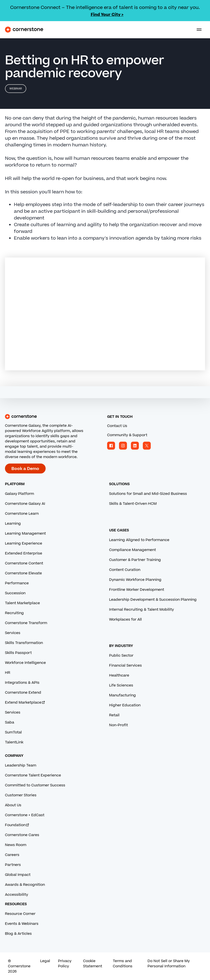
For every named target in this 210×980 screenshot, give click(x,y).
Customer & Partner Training (135, 560)
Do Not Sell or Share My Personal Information (169, 964)
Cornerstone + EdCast (25, 815)
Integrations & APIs (22, 683)
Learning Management (25, 533)
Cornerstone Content (24, 563)
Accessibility (16, 895)
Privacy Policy (65, 964)
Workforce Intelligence (25, 663)
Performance (17, 583)
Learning (13, 524)
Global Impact (18, 875)
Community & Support (127, 435)
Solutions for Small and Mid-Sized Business (148, 494)
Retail (114, 715)
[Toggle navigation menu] (197, 30)
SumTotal (13, 732)
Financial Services (125, 665)
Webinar (16, 89)
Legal (45, 961)
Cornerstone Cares (22, 835)
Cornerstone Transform (26, 623)
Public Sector (121, 656)
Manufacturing (122, 695)
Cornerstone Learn (22, 514)
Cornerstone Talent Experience (33, 775)
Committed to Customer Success (35, 785)
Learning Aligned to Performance (139, 540)
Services (13, 633)
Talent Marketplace (22, 603)
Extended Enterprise (24, 553)
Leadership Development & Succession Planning (153, 600)
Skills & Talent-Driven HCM (133, 504)
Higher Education (125, 705)
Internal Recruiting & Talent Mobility (141, 610)
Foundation (17, 825)
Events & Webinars (22, 924)
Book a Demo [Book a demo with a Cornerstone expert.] (25, 469)
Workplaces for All (125, 619)
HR (8, 673)
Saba (10, 722)
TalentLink (14, 742)
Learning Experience (24, 543)
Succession (15, 593)
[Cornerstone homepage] (54, 417)
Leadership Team (21, 765)
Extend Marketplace (25, 703)
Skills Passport (18, 653)
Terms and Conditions (123, 964)
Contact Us (117, 426)
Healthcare (119, 675)
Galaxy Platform (19, 494)
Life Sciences (121, 685)
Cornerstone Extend (23, 693)
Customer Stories (21, 795)
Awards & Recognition (25, 885)
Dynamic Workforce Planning (135, 580)
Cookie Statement (93, 964)
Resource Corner (20, 914)
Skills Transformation (24, 643)
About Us (13, 805)
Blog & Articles (18, 934)
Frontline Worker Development (137, 590)
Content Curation (125, 570)
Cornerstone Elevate (23, 573)
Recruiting (14, 613)
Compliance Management (133, 550)
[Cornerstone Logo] (24, 30)
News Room (16, 845)
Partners (13, 865)
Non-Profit (119, 725)
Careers (12, 855)
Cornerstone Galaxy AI (25, 504)
